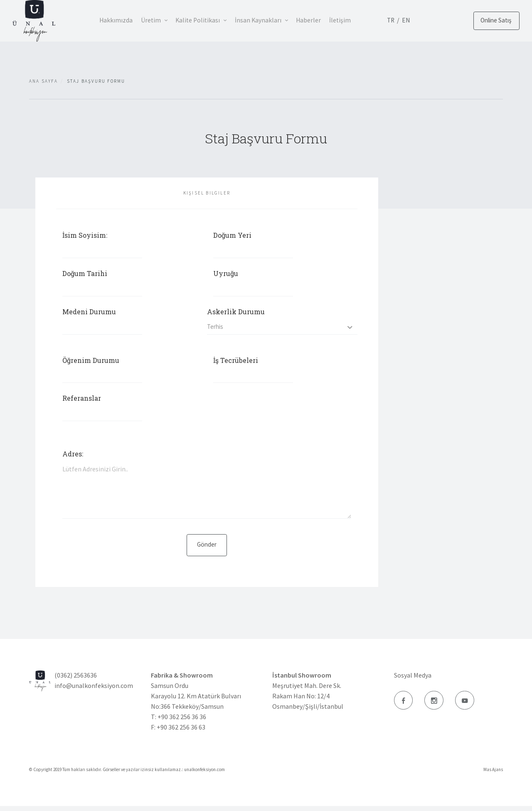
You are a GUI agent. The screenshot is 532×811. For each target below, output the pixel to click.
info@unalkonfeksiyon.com (94, 690)
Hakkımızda (116, 20)
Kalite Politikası (205, 20)
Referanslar (82, 403)
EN (424, 20)
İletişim (355, 20)
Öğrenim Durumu (91, 364)
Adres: (73, 457)
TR (408, 20)
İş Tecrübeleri (236, 364)
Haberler (321, 20)
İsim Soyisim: (85, 235)
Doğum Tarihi (85, 275)
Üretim (154, 20)
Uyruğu (226, 275)
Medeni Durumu (89, 314)
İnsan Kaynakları (268, 20)
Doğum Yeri (232, 235)
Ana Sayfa (43, 81)
